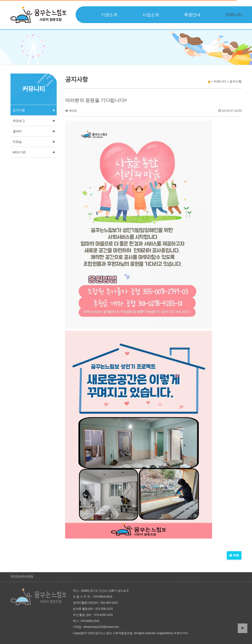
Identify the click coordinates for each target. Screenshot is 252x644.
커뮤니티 (234, 15)
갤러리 (17, 131)
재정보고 (19, 121)
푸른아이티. (181, 633)
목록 (234, 555)
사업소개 (151, 15)
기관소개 (109, 15)
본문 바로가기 (0, 0)
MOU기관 (19, 152)
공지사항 (19, 110)
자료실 (17, 142)
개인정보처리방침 (22, 576)
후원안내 (192, 15)
